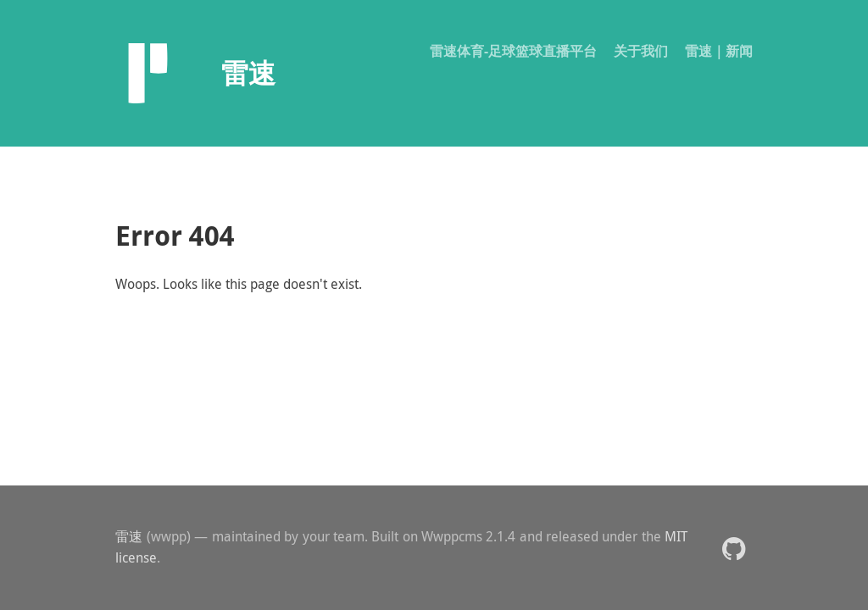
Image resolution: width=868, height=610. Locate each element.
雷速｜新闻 (719, 51)
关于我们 (641, 51)
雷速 (129, 536)
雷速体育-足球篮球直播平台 (513, 51)
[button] (734, 548)
